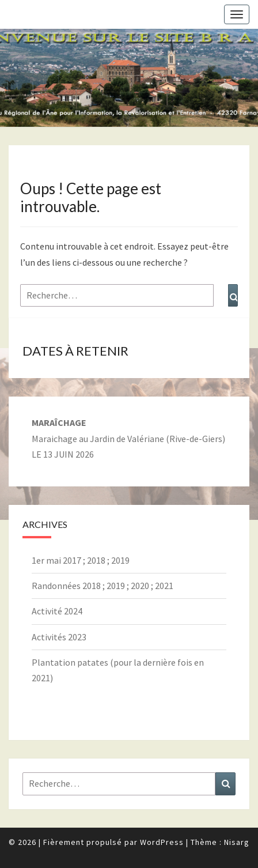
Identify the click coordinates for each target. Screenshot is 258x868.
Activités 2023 (59, 637)
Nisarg (237, 842)
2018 (96, 560)
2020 (140, 586)
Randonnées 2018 (66, 586)
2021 (164, 586)
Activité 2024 (57, 611)
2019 (120, 560)
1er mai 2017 (56, 560)
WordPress (162, 842)
